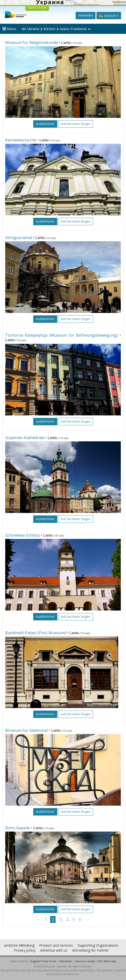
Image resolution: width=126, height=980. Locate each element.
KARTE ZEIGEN (37, 8)
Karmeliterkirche (21, 140)
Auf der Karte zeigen (76, 124)
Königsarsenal (19, 238)
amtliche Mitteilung (19, 945)
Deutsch (109, 16)
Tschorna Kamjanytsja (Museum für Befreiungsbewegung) (62, 335)
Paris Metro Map (107, 961)
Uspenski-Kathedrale (25, 438)
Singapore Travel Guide (43, 961)
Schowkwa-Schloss (23, 535)
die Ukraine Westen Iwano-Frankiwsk (56, 29)
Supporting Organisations (98, 945)
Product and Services (56, 945)
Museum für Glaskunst (27, 730)
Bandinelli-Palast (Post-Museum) (36, 633)
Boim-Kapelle (18, 828)
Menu (9, 29)
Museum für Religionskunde (32, 42)
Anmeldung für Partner (90, 950)
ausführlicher (45, 124)
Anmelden (86, 15)
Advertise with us (54, 950)
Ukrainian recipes (85, 961)
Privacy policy (25, 950)
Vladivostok (65, 961)
